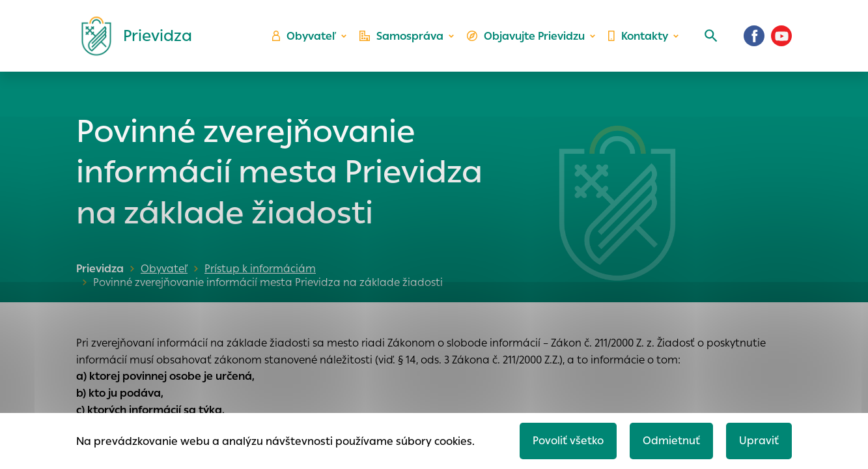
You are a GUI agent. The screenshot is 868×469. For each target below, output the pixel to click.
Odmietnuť (671, 441)
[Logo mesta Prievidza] (132, 36)
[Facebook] (754, 36)
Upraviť (759, 441)
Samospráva (401, 36)
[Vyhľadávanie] (711, 36)
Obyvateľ (304, 36)
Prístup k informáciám (260, 269)
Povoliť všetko (568, 441)
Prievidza (100, 269)
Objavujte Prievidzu (526, 36)
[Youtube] (781, 36)
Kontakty (638, 36)
